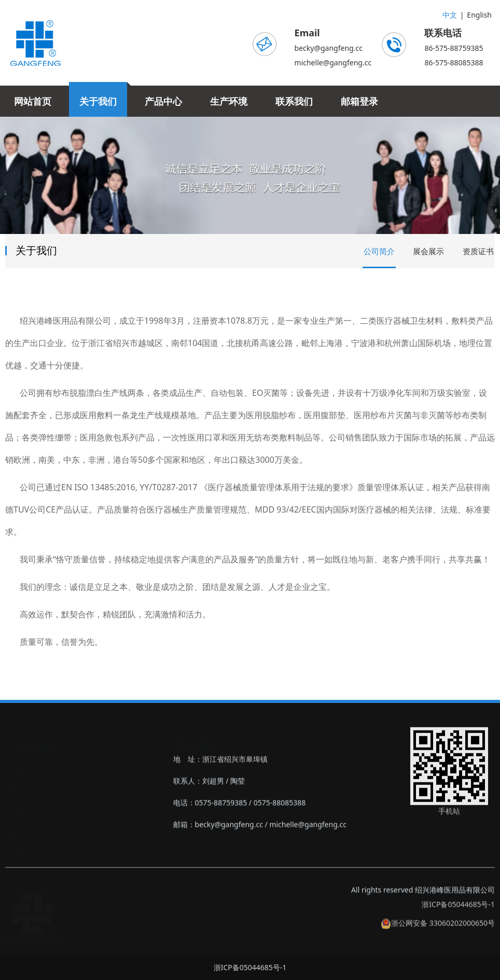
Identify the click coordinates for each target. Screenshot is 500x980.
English (479, 15)
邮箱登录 (359, 101)
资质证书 (478, 251)
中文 (450, 15)
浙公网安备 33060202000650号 (438, 932)
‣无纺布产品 (25, 833)
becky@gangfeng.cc (329, 48)
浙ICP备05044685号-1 (458, 913)
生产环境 (229, 101)
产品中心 (163, 101)
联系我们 (294, 101)
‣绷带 (14, 790)
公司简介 (379, 251)
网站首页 (33, 101)
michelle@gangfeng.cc (333, 63)
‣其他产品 (21, 855)
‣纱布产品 (21, 768)
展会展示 (428, 251)
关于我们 (98, 101)
